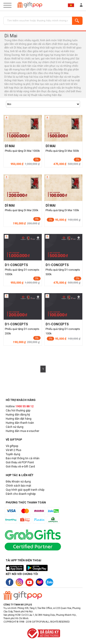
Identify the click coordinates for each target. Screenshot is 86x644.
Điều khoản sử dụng (18, 482)
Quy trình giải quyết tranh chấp (25, 490)
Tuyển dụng (13, 454)
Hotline (20, 406)
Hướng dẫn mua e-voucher (22, 431)
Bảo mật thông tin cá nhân (23, 458)
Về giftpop (12, 446)
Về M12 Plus (14, 450)
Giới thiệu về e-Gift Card (20, 467)
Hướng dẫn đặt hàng (19, 419)
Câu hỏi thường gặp (18, 411)
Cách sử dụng (15, 427)
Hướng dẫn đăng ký (18, 415)
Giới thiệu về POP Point (20, 462)
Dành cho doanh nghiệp (21, 494)
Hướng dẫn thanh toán (20, 423)
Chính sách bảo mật (18, 486)
